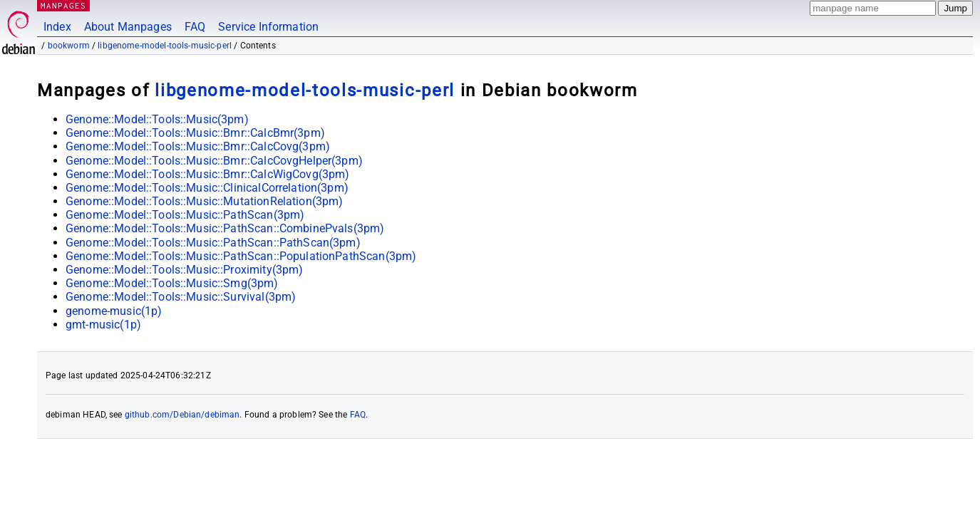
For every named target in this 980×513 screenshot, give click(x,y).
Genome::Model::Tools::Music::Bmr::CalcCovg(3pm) (198, 146)
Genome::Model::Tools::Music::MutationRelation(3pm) (205, 201)
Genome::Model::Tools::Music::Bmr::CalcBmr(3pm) (195, 133)
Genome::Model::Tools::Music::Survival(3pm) (181, 297)
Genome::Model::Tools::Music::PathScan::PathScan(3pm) (213, 243)
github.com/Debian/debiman (182, 415)
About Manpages (128, 27)
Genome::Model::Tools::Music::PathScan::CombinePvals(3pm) (225, 228)
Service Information (268, 27)
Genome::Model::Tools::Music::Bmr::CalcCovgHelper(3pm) (214, 161)
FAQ (195, 27)
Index (57, 27)
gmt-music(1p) (103, 325)
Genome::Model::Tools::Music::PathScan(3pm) (185, 215)
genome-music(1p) (114, 311)
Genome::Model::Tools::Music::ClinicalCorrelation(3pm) (207, 188)
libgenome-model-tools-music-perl (165, 46)
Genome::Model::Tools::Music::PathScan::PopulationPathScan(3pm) (241, 256)
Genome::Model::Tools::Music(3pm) (157, 119)
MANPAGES (63, 5)
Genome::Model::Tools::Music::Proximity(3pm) (184, 270)
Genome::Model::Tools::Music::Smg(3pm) (172, 283)
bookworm (69, 46)
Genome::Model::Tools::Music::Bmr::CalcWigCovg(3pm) (208, 174)
